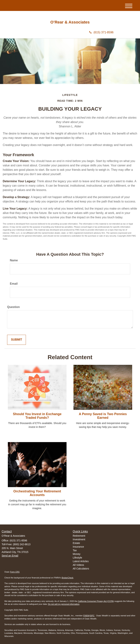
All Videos (78, 565)
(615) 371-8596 (101, 32)
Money (77, 554)
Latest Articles (81, 561)
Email (14, 284)
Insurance (78, 547)
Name (14, 260)
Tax (75, 550)
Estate (76, 543)
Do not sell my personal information (64, 604)
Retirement (79, 536)
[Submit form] (16, 340)
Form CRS (15, 572)
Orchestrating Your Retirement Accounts (37, 493)
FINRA (86, 616)
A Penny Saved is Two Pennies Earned (103, 416)
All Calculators (81, 569)
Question (13, 307)
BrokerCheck (68, 578)
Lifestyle (77, 558)
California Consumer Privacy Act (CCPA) (96, 601)
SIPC (92, 616)
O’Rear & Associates (70, 22)
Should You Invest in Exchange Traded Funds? (37, 416)
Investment (79, 539)
